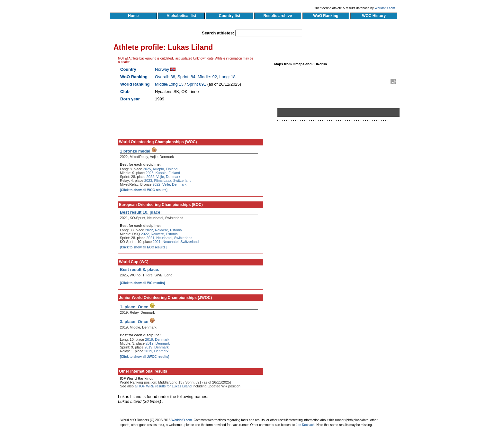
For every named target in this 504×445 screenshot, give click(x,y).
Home (133, 16)
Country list (230, 16)
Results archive (278, 16)
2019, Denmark (157, 339)
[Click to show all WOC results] (144, 190)
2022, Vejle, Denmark (163, 177)
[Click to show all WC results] (142, 283)
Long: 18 (227, 77)
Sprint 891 (197, 84)
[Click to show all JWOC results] (144, 357)
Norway (162, 69)
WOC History (374, 16)
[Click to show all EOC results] (143, 247)
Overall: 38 (165, 77)
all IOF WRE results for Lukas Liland (163, 386)
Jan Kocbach (305, 425)
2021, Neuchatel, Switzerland (170, 238)
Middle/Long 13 (169, 84)
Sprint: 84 (186, 77)
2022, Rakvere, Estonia (163, 230)
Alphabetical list (181, 16)
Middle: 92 (207, 77)
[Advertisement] (341, 197)
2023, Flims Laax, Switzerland (168, 181)
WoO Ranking (326, 16)
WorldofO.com (385, 8)
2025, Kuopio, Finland (160, 169)
